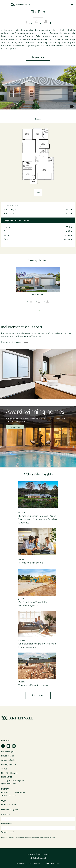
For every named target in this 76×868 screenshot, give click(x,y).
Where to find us (9, 760)
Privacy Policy (35, 838)
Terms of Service (47, 838)
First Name (38, 817)
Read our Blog (38, 695)
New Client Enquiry (10, 773)
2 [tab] (39, 311)
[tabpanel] (38, 287)
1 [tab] (37, 311)
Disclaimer (20, 864)
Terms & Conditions (52, 864)
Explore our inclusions (11, 342)
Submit (4, 832)
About (4, 769)
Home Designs (8, 751)
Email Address (38, 826)
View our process (15, 427)
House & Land (8, 756)
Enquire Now (38, 57)
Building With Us (9, 764)
